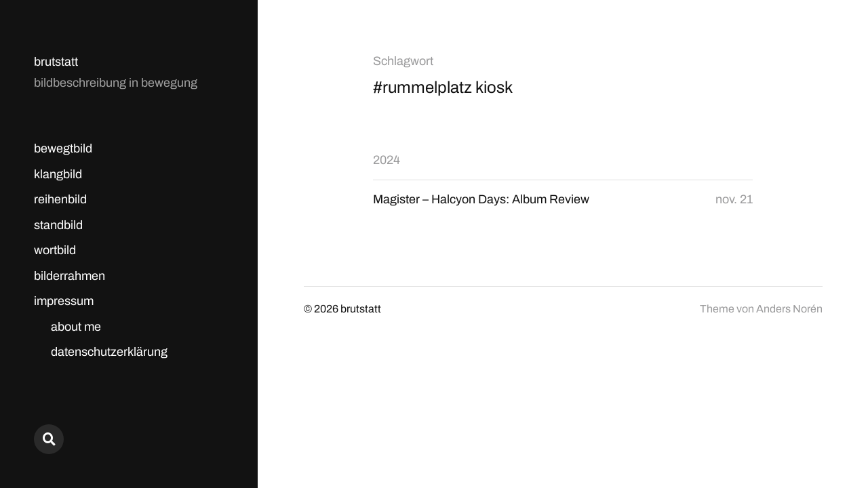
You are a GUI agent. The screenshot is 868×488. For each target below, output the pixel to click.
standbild (58, 225)
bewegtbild (63, 148)
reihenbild (60, 199)
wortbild (55, 250)
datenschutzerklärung (109, 352)
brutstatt (56, 62)
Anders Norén (789, 309)
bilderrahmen (70, 276)
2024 (387, 160)
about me (76, 327)
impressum (64, 301)
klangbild (58, 174)
